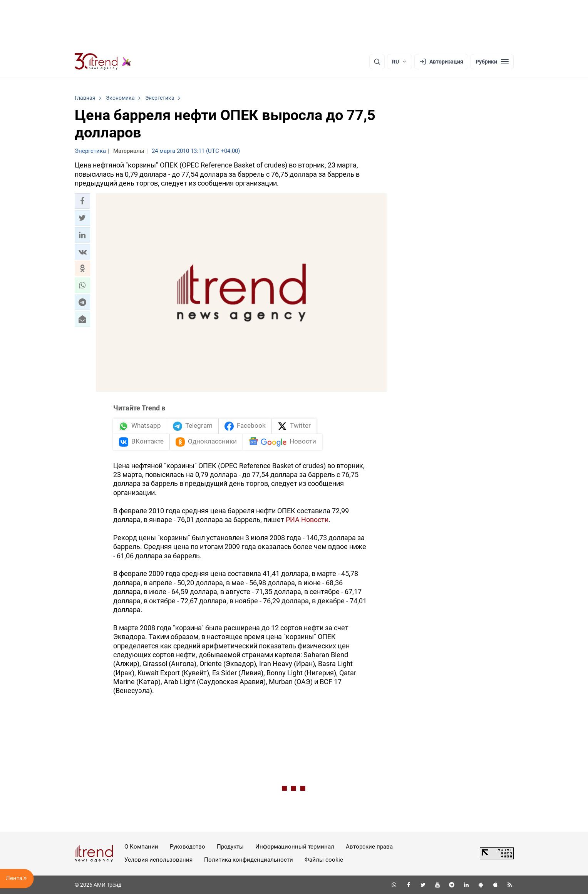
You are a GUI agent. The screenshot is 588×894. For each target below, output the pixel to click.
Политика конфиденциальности (249, 860)
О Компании (141, 847)
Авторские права (369, 847)
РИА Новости (307, 520)
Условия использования (158, 860)
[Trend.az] (103, 62)
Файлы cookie (324, 860)
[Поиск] (377, 62)
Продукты (230, 847)
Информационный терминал (295, 847)
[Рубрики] (492, 62)
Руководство (188, 847)
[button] (82, 201)
